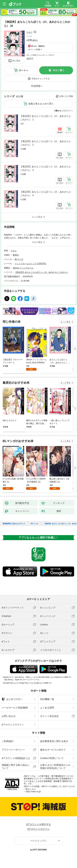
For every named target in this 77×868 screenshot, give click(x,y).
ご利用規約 (7, 741)
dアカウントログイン (13, 725)
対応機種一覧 (47, 699)
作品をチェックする (41, 79)
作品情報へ (37, 86)
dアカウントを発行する (38, 824)
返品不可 (30, 58)
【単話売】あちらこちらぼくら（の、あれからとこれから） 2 (46, 143)
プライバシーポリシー (13, 750)
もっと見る (66, 322)
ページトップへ (38, 841)
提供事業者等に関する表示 (54, 741)
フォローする (35, 32)
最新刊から (68, 111)
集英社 (16, 255)
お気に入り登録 (66, 96)
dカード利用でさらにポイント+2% (39, 55)
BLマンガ (19, 259)
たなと (30, 32)
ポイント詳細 (34, 50)
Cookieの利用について (52, 758)
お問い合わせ (9, 716)
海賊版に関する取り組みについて (16, 766)
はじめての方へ (12, 699)
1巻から (58, 111)
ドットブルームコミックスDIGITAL (31, 264)
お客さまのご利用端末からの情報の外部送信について (55, 766)
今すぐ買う (59, 70)
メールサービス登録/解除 (15, 708)
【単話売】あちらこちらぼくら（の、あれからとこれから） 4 (46, 194)
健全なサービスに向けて (53, 750)
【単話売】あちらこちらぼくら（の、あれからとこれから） (42, 272)
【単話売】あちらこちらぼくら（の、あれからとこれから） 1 (46, 118)
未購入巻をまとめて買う (41, 104)
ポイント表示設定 (49, 716)
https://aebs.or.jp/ (33, 792)
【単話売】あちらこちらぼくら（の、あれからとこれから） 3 (46, 168)
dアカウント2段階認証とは (16, 758)
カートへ (23, 70)
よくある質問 (47, 708)
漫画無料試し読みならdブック (14, 524)
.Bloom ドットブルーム (23, 268)
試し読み (16, 61)
